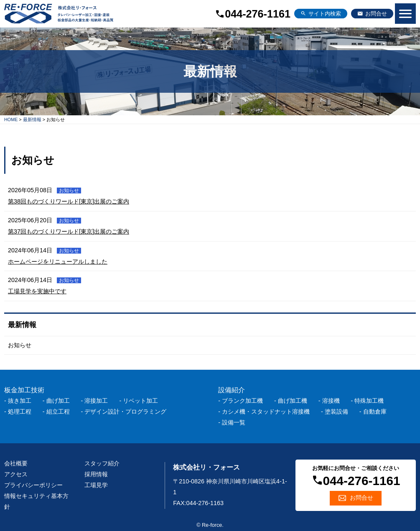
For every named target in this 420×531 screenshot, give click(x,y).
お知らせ (20, 345)
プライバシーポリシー (33, 485)
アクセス (16, 474)
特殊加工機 (369, 401)
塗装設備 (336, 412)
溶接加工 (96, 401)
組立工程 (58, 412)
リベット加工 (140, 401)
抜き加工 (20, 401)
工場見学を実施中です (37, 291)
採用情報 (96, 474)
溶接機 (331, 401)
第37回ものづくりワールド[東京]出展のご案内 (69, 231)
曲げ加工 (58, 401)
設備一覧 (234, 422)
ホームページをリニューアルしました (58, 262)
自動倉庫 (375, 412)
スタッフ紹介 (102, 463)
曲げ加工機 (293, 401)
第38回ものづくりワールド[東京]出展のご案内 (69, 201)
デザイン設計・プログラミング (125, 412)
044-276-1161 (258, 14)
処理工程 (20, 412)
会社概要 (16, 463)
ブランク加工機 (242, 401)
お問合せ (376, 14)
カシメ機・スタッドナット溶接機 (266, 412)
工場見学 (96, 485)
